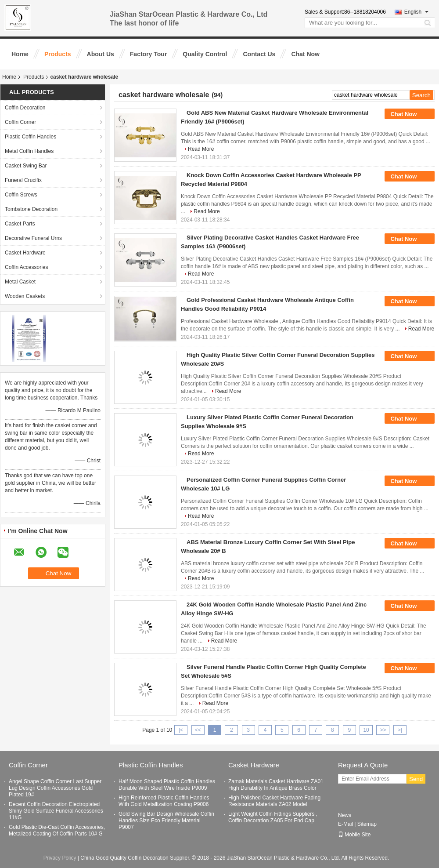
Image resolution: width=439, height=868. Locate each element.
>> (383, 730)
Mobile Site (354, 835)
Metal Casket (20, 282)
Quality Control (205, 54)
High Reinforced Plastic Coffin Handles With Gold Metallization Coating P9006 (164, 801)
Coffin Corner (20, 122)
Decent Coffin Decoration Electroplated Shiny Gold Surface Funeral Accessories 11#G (56, 811)
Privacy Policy (60, 858)
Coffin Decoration (25, 108)
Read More (201, 149)
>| (400, 730)
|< (181, 730)
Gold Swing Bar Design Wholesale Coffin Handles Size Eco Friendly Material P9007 (166, 821)
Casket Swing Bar (26, 166)
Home (20, 54)
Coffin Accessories (27, 267)
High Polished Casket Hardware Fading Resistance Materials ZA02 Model (274, 801)
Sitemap (367, 824)
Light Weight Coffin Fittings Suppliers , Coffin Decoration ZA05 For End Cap (273, 817)
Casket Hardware (25, 253)
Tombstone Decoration (31, 209)
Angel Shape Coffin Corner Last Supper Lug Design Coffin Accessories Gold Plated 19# (55, 788)
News (345, 815)
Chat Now (305, 54)
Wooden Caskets (25, 296)
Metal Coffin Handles (29, 151)
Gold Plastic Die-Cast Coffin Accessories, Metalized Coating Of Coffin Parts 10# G (57, 830)
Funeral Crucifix (23, 180)
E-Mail (345, 824)
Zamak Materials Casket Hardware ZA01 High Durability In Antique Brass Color (276, 785)
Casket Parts (20, 224)
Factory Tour (149, 54)
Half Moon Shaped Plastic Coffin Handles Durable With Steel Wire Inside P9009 (167, 785)
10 (366, 730)
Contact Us (259, 54)
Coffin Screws (21, 195)
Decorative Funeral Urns (33, 238)
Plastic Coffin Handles (31, 137)
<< (198, 730)
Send (416, 779)
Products (58, 54)
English (416, 12)
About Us (101, 54)
